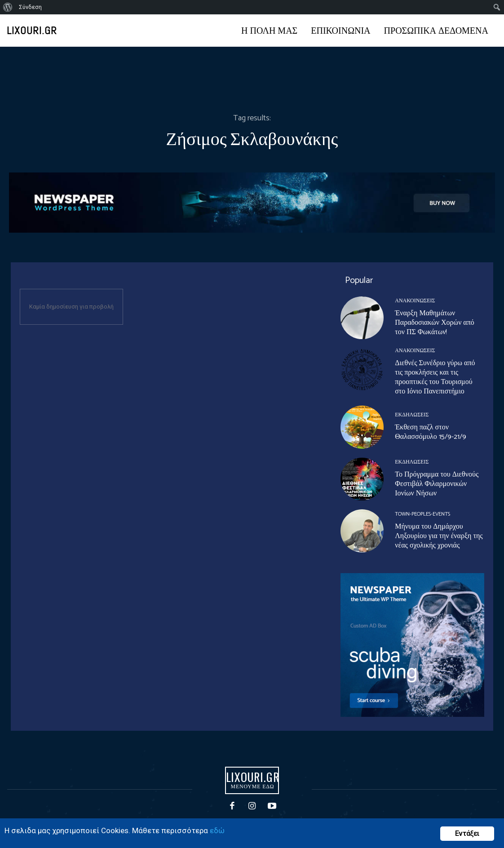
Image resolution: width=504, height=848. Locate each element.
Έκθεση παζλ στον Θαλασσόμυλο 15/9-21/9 (431, 432)
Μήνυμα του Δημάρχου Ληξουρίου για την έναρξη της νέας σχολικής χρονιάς (439, 536)
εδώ (217, 830)
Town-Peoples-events (422, 514)
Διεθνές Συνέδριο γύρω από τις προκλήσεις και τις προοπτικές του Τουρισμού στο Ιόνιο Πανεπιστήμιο (435, 377)
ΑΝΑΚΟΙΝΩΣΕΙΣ (415, 301)
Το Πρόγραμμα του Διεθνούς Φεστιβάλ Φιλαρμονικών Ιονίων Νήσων (437, 484)
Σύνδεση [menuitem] (30, 7)
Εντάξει (467, 833)
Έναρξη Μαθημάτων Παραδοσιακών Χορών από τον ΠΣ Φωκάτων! (435, 323)
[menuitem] (8, 7)
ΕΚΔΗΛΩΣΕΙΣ (412, 415)
